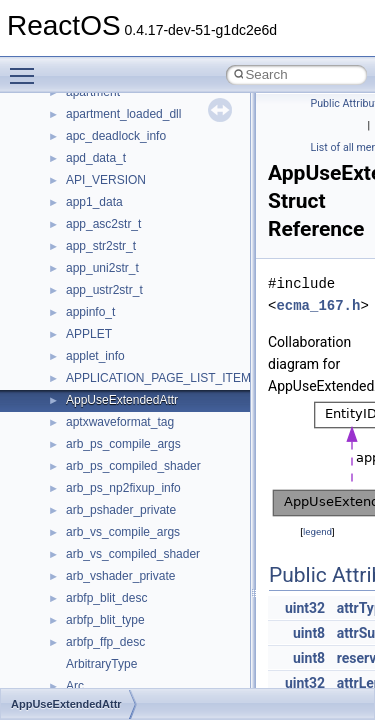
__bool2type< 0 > (112, 372)
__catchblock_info (114, 548)
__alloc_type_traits (116, 196)
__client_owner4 (109, 658)
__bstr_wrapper (107, 438)
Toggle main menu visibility (27, 67)
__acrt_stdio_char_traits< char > (152, 108)
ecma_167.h (318, 305)
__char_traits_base (117, 614)
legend (317, 531)
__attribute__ (101, 240)
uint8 (309, 633)
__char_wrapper (109, 636)
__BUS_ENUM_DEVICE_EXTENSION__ (176, 482)
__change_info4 (108, 592)
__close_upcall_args (120, 680)
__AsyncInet (99, 218)
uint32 (305, 608)
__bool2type (98, 350)
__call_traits (98, 526)
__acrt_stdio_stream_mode (138, 152)
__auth (84, 262)
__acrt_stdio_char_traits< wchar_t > (161, 130)
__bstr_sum (97, 416)
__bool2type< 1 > (112, 394)
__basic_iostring (109, 284)
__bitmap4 (94, 328)
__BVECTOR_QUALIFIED (136, 504)
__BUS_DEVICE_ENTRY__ (141, 460)
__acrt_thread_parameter (133, 174)
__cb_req (91, 570)
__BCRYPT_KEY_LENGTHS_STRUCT (171, 306)
